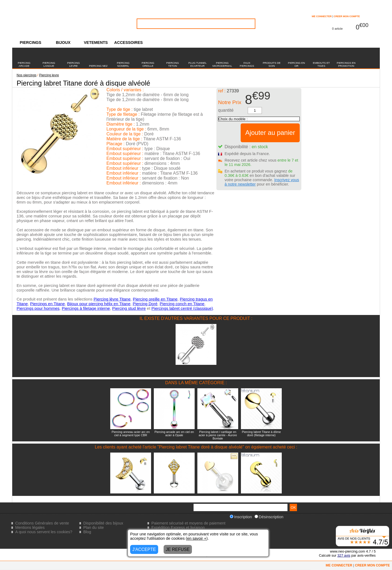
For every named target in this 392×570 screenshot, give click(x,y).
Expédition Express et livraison (178, 527)
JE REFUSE (178, 549)
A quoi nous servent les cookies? (44, 532)
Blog (87, 532)
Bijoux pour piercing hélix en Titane (99, 304)
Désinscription (269, 517)
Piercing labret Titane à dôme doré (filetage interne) (261, 433)
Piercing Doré (145, 304)
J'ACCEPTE (144, 549)
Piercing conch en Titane (182, 304)
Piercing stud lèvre (129, 308)
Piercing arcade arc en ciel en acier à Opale (174, 433)
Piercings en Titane (47, 304)
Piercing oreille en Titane (155, 299)
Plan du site (94, 527)
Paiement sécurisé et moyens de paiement (188, 523)
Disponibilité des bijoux (103, 523)
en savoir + (197, 538)
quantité (226, 110)
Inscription (241, 517)
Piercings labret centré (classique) (182, 308)
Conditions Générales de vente (42, 523)
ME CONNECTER (322, 16)
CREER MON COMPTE (347, 16)
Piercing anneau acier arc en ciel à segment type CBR (131, 433)
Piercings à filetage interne (86, 308)
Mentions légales (30, 527)
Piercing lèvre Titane (112, 299)
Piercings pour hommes (38, 308)
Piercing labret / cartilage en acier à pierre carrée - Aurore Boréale (218, 435)
